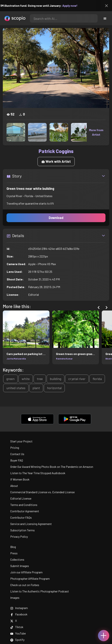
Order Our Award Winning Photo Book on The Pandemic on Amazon (52, 467)
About (14, 486)
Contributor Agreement (25, 511)
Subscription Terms (22, 530)
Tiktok (17, 627)
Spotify (17, 640)
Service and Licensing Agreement (31, 524)
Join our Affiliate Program (26, 572)
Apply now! (73, 6)
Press (14, 553)
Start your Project (21, 441)
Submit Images (20, 566)
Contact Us (17, 454)
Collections (17, 559)
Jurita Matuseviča (16, 359)
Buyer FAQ (17, 460)
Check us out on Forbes (25, 585)
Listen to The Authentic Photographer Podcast (40, 591)
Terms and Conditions (24, 505)
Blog (13, 547)
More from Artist (96, 132)
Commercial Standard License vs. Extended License (42, 492)
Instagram (19, 608)
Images (15, 598)
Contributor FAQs (21, 517)
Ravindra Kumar (64, 359)
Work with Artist (56, 161)
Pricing (15, 448)
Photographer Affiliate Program (30, 579)
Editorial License (21, 498)
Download (56, 218)
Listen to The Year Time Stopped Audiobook (38, 473)
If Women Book (20, 479)
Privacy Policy (19, 536)
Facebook (19, 614)
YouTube (18, 633)
